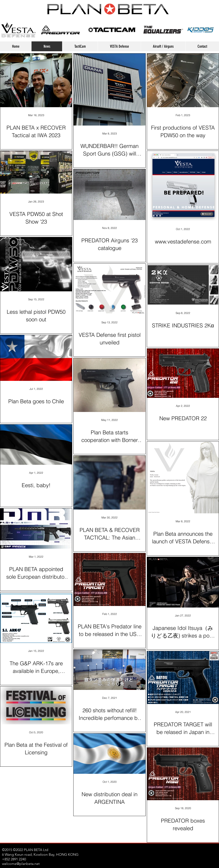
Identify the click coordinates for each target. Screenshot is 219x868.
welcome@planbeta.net (21, 864)
